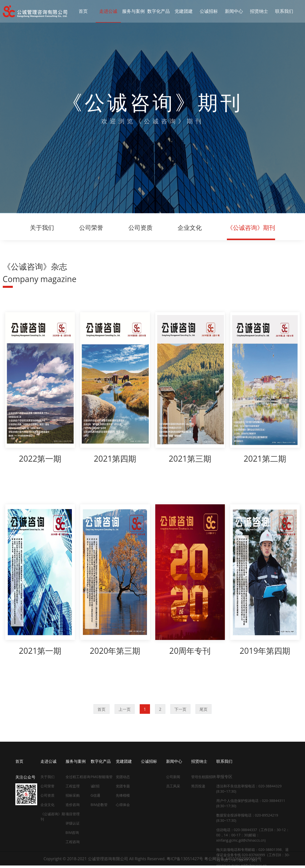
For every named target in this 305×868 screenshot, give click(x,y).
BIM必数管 (99, 805)
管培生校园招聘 (204, 777)
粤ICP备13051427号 (185, 859)
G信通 (95, 795)
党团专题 (123, 786)
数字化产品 (101, 761)
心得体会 (123, 805)
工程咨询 (73, 842)
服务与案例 (76, 761)
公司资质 (140, 227)
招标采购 (73, 795)
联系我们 (224, 761)
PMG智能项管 (102, 777)
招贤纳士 (199, 761)
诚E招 (95, 786)
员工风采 (173, 786)
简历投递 (198, 786)
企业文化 (190, 227)
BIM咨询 (72, 832)
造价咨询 (73, 805)
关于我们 (42, 227)
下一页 (180, 709)
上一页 (125, 709)
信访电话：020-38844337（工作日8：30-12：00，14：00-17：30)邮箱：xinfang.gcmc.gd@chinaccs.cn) (253, 835)
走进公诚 (48, 761)
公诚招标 (149, 761)
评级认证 (73, 823)
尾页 (204, 709)
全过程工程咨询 (78, 777)
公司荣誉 (91, 227)
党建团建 (124, 761)
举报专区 (224, 777)
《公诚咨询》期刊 (251, 227)
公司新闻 (173, 777)
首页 (101, 709)
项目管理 (73, 814)
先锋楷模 (123, 795)
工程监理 (73, 786)
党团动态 (123, 777)
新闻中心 (174, 761)
